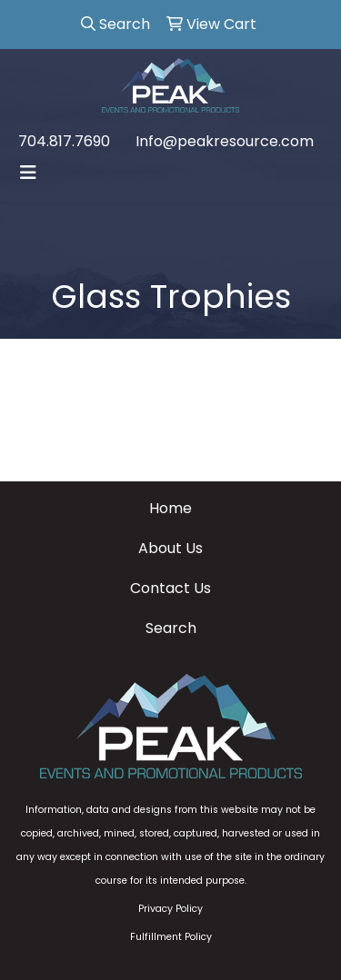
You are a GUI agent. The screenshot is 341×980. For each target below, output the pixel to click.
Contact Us (170, 588)
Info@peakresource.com (225, 141)
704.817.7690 (64, 141)
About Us (170, 548)
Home (170, 508)
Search (171, 628)
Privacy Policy (170, 909)
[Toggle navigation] (28, 173)
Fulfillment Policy (171, 937)
